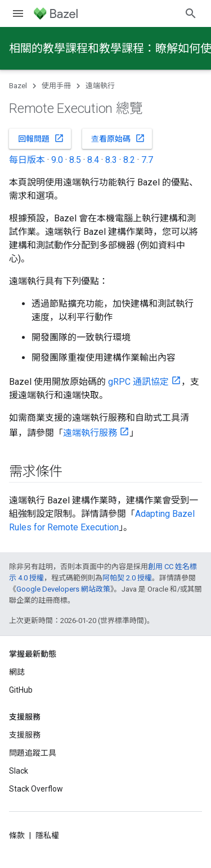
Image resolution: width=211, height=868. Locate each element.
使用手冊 (56, 86)
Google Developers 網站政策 (63, 589)
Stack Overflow (36, 789)
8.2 (129, 160)
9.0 (57, 160)
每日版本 (27, 160)
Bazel (18, 86)
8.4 (93, 160)
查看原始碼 (118, 138)
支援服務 (25, 735)
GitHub (21, 690)
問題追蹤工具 (33, 753)
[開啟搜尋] (191, 13)
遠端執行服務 (90, 433)
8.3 (111, 160)
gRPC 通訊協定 (138, 382)
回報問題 (41, 138)
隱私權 (47, 835)
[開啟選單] (18, 13)
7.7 (147, 160)
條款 (17, 835)
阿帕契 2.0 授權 (127, 578)
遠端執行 (100, 86)
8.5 (75, 160)
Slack (19, 771)
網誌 (17, 672)
